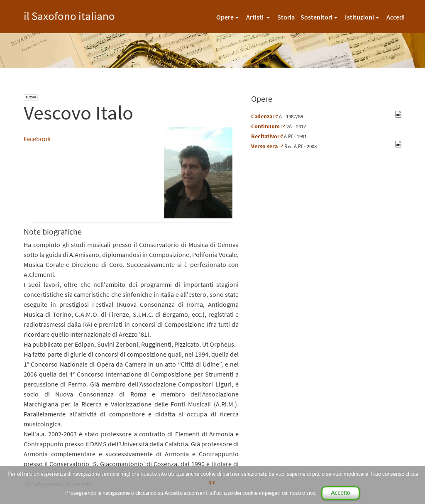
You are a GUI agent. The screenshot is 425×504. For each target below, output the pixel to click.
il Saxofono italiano (69, 15)
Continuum (265, 126)
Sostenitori (316, 17)
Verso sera (264, 146)
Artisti (255, 17)
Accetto (341, 493)
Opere (225, 17)
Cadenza (262, 116)
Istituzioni (359, 17)
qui (212, 482)
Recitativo (264, 136)
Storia (286, 17)
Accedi (396, 17)
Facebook (37, 139)
